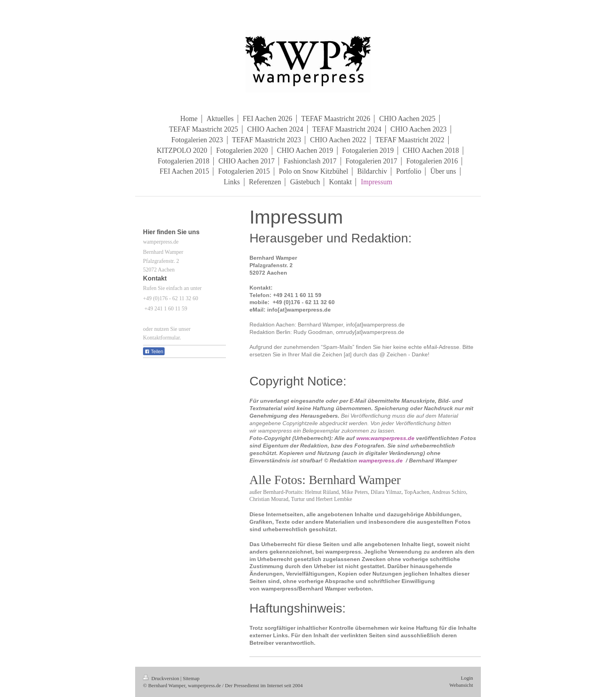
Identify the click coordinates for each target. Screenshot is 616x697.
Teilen (154, 352)
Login (467, 678)
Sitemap (191, 678)
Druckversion (162, 678)
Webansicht (461, 685)
